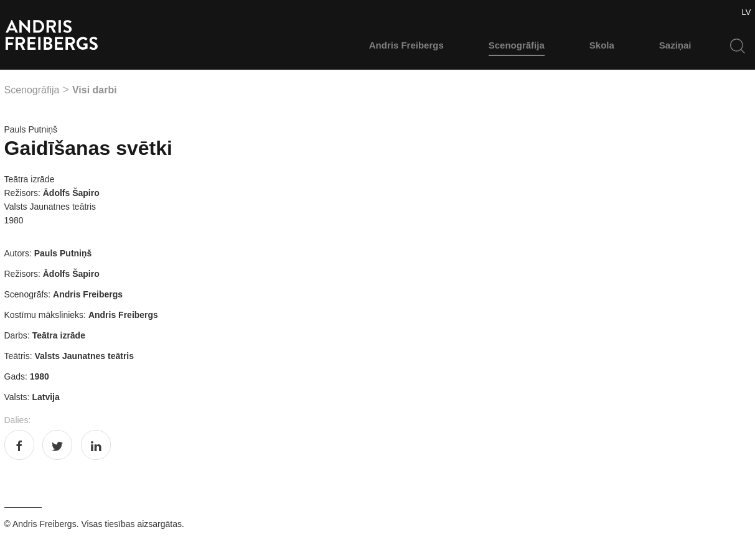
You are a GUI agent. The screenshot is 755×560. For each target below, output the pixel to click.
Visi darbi (95, 90)
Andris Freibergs (406, 45)
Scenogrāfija (517, 45)
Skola (602, 45)
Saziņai (675, 45)
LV (747, 12)
